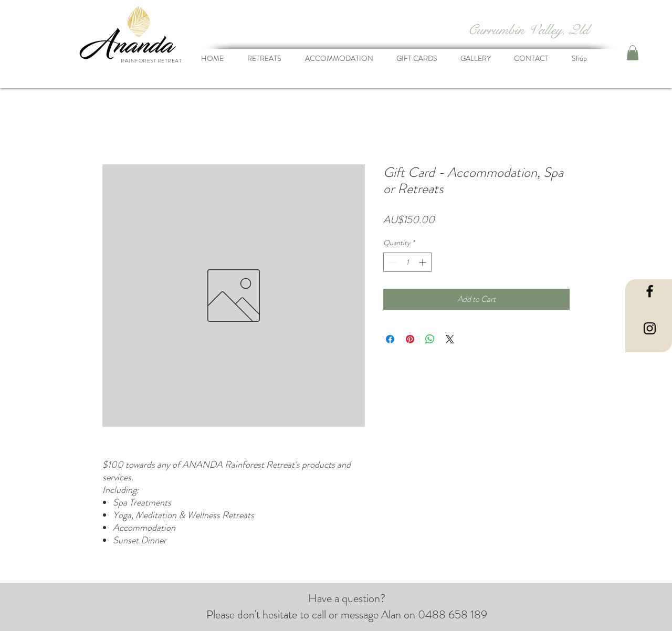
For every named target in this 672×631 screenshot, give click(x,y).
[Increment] (423, 262)
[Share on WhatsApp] (430, 339)
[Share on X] (450, 339)
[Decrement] (391, 262)
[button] (633, 53)
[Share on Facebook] (390, 339)
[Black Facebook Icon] (650, 291)
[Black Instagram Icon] (650, 328)
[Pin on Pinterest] (410, 339)
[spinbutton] (407, 262)
